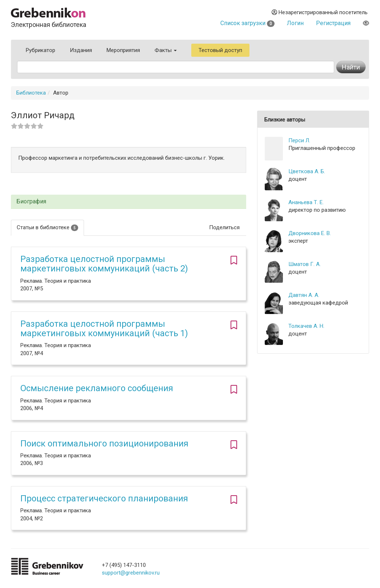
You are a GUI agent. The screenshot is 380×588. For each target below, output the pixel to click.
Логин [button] (295, 23)
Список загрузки (247, 23)
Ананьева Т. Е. (306, 202)
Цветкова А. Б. (307, 171)
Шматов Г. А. (305, 264)
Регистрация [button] (333, 23)
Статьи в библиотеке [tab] (47, 228)
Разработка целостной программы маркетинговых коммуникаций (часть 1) (104, 329)
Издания (81, 50)
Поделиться (224, 227)
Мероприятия (123, 50)
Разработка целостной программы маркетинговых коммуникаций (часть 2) (104, 264)
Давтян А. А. (304, 295)
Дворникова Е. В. (310, 233)
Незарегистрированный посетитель (320, 12)
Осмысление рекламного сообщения (97, 388)
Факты (166, 50)
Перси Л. (299, 140)
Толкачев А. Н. (306, 326)
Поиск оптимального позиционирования (104, 444)
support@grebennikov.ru (131, 573)
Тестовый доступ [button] (220, 50)
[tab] (129, 202)
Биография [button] (31, 202)
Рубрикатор (41, 50)
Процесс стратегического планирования (104, 498)
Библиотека (31, 93)
